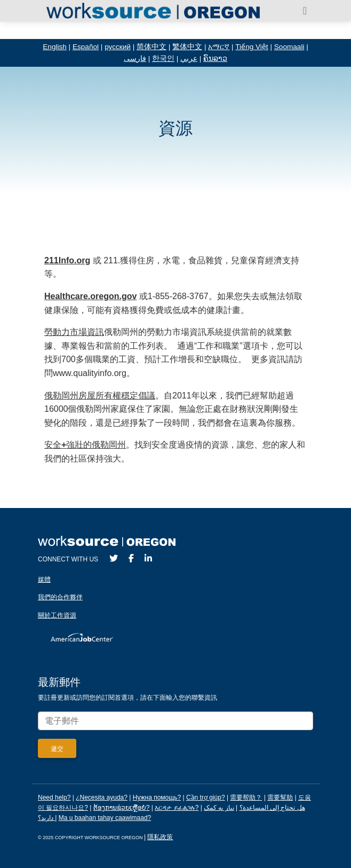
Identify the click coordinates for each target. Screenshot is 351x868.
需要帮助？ (246, 797)
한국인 (163, 58)
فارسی (135, 58)
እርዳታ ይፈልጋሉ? (177, 808)
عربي (189, 58)
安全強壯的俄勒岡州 (85, 445)
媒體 (44, 580)
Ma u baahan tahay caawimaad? (105, 818)
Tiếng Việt (252, 47)
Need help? (54, 797)
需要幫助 (280, 797)
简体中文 (151, 47)
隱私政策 (160, 837)
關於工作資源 (57, 615)
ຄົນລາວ (215, 58)
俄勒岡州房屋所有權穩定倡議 (100, 396)
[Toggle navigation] (305, 11)
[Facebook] (131, 558)
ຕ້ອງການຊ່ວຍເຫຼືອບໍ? (122, 808)
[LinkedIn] (148, 558)
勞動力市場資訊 (74, 332)
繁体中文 (187, 47)
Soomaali (289, 47)
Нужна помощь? (157, 797)
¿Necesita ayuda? (102, 797)
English (55, 47)
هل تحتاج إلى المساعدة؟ (272, 808)
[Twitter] (114, 558)
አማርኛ (219, 47)
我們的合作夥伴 (60, 597)
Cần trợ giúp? (206, 797)
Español (86, 47)
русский (118, 47)
